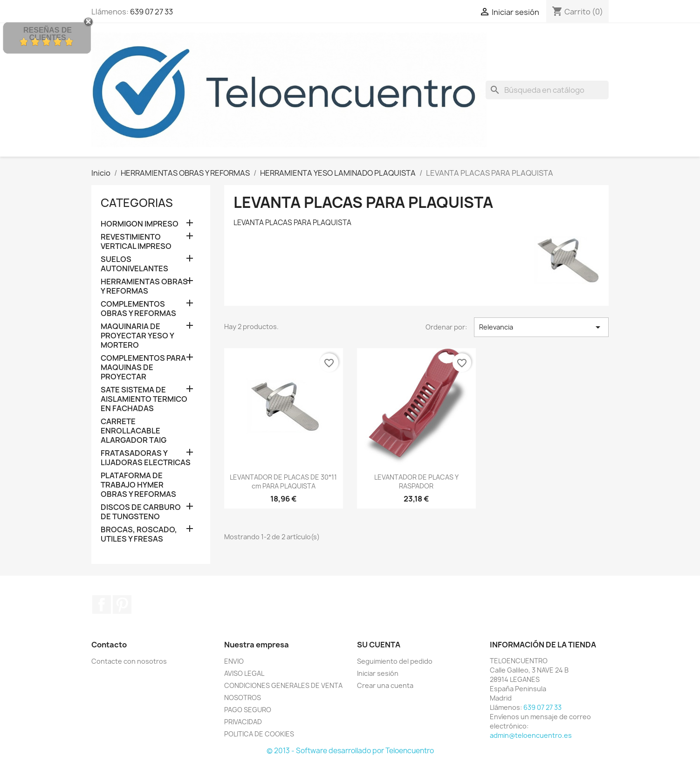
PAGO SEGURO (248, 710)
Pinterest (122, 605)
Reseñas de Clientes (48, 34)
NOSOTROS (243, 698)
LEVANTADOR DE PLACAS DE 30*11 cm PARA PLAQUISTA (283, 482)
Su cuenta (379, 645)
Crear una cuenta (385, 685)
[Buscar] (547, 90)
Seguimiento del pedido (395, 661)
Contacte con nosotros (129, 661)
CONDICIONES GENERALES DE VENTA (283, 685)
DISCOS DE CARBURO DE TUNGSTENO (141, 512)
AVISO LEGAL (244, 673)
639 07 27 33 (151, 12)
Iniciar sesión (378, 673)
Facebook (102, 605)
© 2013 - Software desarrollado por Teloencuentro (350, 751)
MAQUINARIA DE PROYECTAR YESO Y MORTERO (137, 336)
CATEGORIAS (137, 203)
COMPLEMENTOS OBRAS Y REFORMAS (138, 309)
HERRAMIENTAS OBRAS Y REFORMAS (144, 286)
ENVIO (234, 661)
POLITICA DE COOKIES (259, 734)
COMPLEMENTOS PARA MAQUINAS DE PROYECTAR (143, 368)
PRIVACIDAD (243, 722)
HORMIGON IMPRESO (140, 224)
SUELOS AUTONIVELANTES (134, 264)
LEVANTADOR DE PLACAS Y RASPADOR (416, 482)
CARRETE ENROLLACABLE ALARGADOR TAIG (134, 431)
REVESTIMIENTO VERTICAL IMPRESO (136, 242)
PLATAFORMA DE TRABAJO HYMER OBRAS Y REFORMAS (138, 485)
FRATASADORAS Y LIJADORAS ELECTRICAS (146, 458)
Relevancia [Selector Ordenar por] (541, 327)
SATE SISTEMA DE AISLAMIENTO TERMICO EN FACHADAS (144, 399)
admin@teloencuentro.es (531, 735)
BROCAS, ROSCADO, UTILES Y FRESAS (139, 534)
